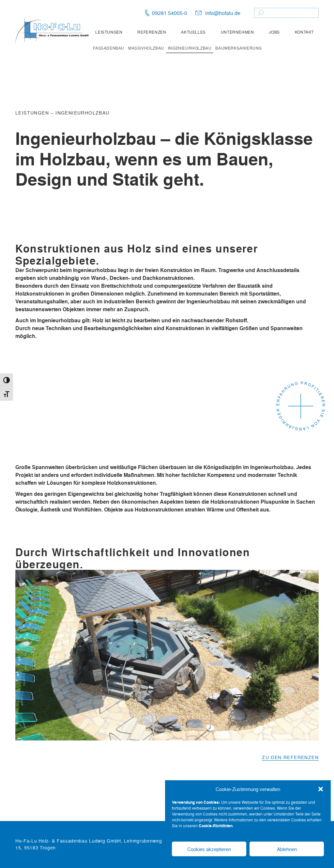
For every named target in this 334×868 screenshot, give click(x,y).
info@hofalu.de (223, 13)
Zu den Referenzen (290, 757)
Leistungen (109, 32)
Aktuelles (193, 32)
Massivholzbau (146, 48)
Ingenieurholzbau (190, 48)
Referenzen (152, 32)
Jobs (274, 32)
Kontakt (304, 32)
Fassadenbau (109, 48)
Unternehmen (237, 32)
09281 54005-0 (170, 13)
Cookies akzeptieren (209, 849)
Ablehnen (287, 849)
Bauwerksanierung (239, 48)
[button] (321, 789)
